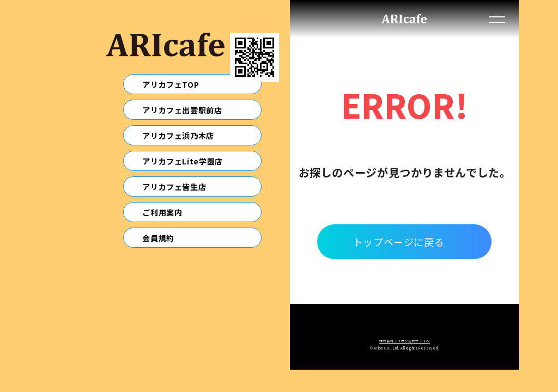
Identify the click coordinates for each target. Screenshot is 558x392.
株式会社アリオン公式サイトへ (405, 341)
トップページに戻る (399, 242)
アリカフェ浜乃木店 (178, 136)
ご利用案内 (162, 212)
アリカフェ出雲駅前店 (182, 110)
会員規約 (158, 238)
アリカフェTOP (171, 84)
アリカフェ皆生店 (174, 187)
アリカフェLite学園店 (183, 161)
